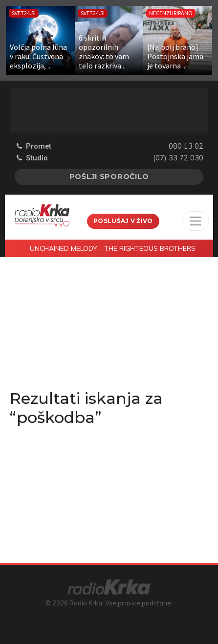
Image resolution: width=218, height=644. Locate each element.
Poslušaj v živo (123, 221)
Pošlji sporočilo (109, 177)
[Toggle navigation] (196, 221)
